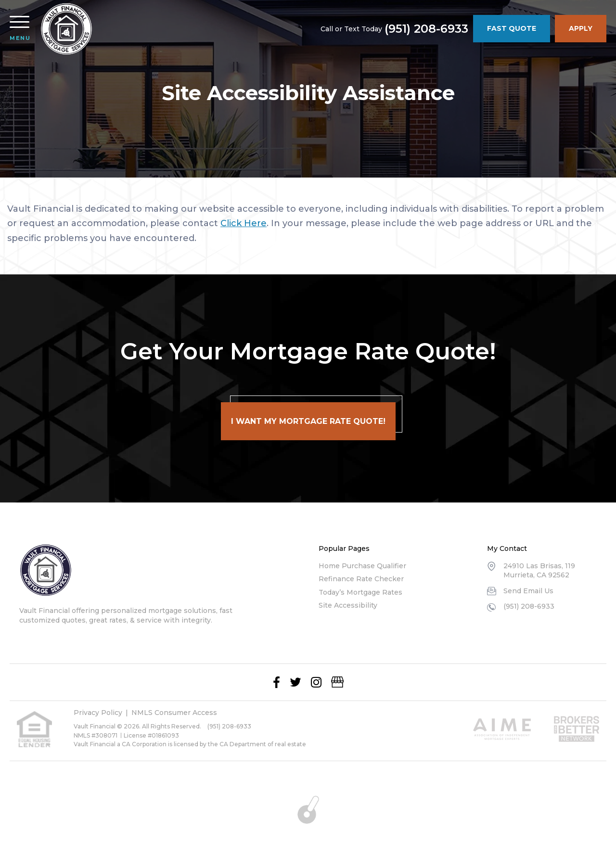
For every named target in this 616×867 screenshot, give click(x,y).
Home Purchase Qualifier (362, 566)
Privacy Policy (98, 713)
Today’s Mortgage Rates (360, 592)
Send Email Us (528, 591)
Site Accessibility (348, 605)
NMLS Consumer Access (174, 713)
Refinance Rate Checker (361, 579)
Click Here (244, 223)
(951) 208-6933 (426, 29)
